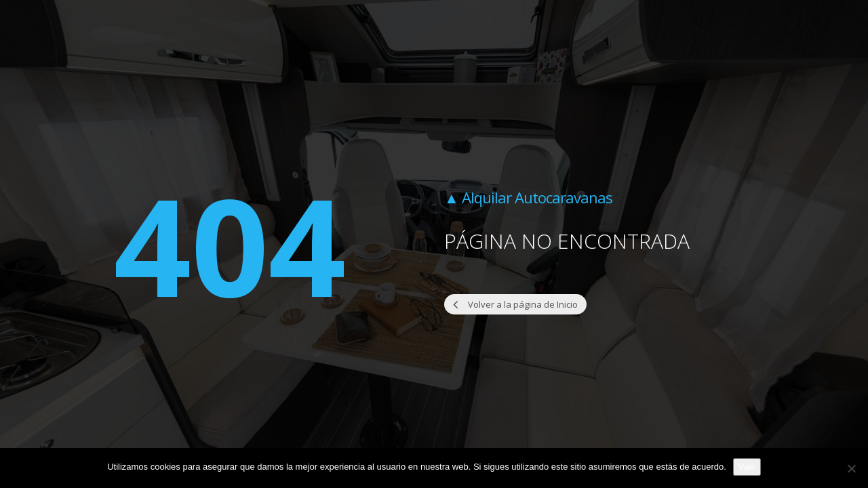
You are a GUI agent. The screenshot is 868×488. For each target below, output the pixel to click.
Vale (747, 467)
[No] (851, 468)
